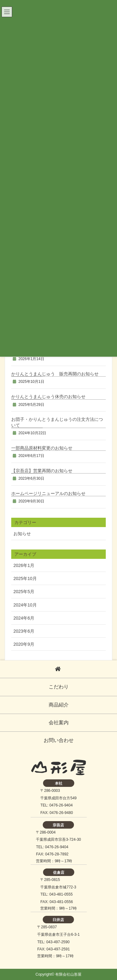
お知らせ (22, 534)
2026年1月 (24, 565)
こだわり (59, 687)
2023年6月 (24, 631)
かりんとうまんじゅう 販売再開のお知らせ (55, 374)
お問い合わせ (59, 740)
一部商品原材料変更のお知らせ (42, 448)
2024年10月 (25, 605)
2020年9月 (24, 644)
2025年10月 (25, 578)
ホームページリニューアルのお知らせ (48, 493)
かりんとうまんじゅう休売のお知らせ (48, 397)
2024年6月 (24, 618)
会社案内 (59, 723)
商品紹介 (59, 705)
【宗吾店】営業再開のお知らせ (42, 471)
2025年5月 (24, 592)
